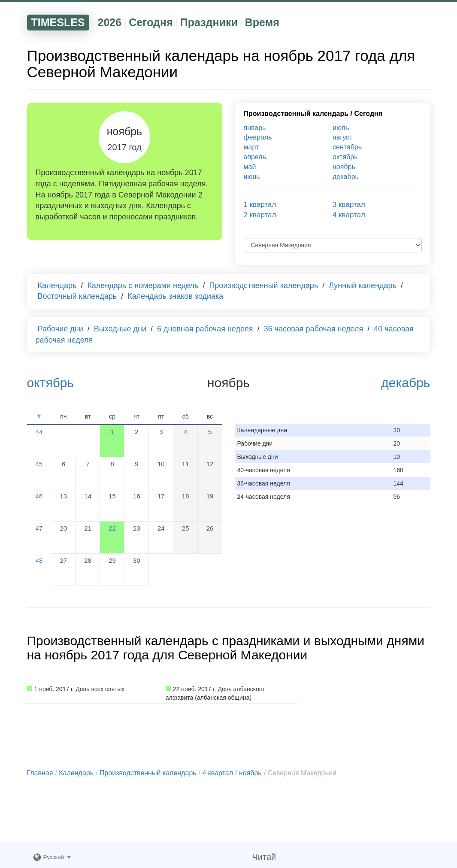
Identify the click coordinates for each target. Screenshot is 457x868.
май (250, 167)
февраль (258, 137)
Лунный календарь (363, 285)
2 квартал (260, 215)
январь (255, 128)
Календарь (57, 285)
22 (112, 528)
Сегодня (151, 22)
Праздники (209, 22)
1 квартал (260, 205)
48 (39, 560)
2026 (110, 22)
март (251, 147)
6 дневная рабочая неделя (205, 329)
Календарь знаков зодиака (175, 296)
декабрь (346, 177)
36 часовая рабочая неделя (314, 329)
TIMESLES (58, 22)
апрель (255, 157)
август (342, 137)
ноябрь (344, 167)
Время (262, 22)
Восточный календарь (77, 296)
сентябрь (347, 147)
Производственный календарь (296, 114)
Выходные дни (120, 329)
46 (39, 496)
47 (39, 528)
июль (341, 128)
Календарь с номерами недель (143, 285)
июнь (252, 177)
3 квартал (349, 205)
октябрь (345, 157)
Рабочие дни (61, 329)
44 (39, 432)
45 (39, 464)
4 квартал (349, 215)
